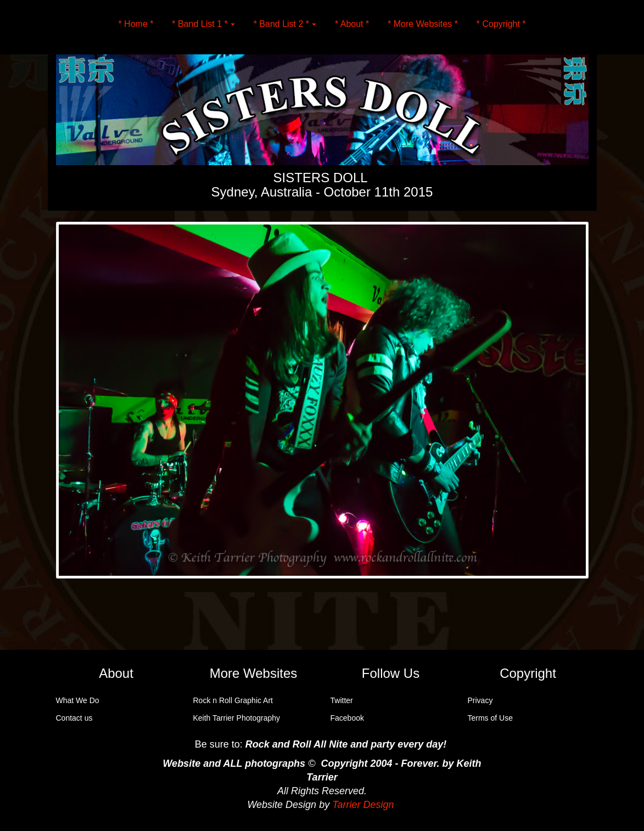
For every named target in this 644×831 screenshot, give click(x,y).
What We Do (78, 700)
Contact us (74, 718)
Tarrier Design (363, 805)
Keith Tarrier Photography (237, 718)
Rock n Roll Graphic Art (233, 700)
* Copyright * (501, 24)
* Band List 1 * (203, 24)
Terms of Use (490, 718)
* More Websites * (423, 24)
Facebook (347, 718)
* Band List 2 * (285, 24)
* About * (352, 24)
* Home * (136, 24)
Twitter (342, 700)
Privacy (480, 700)
